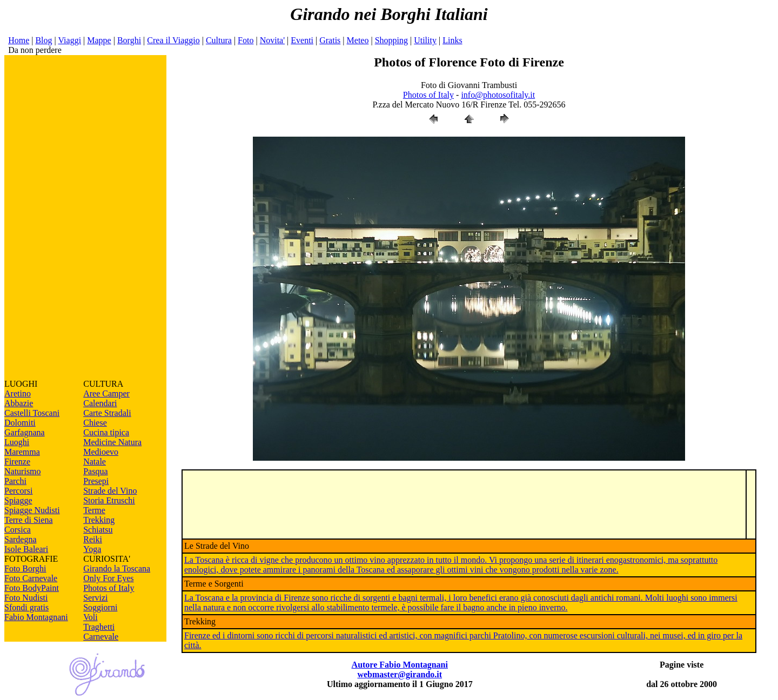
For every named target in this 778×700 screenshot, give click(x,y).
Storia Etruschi (109, 500)
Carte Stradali (107, 413)
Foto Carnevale (31, 578)
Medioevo (101, 452)
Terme (94, 510)
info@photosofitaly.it (498, 95)
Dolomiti (20, 423)
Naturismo (23, 471)
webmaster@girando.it (400, 674)
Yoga (92, 549)
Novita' (272, 40)
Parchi (15, 481)
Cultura (219, 40)
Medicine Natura (112, 442)
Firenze (17, 462)
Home (19, 40)
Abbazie (19, 403)
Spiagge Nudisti (32, 510)
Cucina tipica (106, 432)
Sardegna (21, 539)
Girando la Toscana (117, 568)
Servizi (95, 598)
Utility (425, 40)
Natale (95, 462)
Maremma (22, 452)
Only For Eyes (108, 578)
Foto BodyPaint (32, 588)
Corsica (18, 530)
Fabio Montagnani (36, 617)
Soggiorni (100, 607)
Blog (43, 40)
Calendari (100, 403)
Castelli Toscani (32, 413)
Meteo (358, 40)
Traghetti (99, 627)
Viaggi (69, 40)
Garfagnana (25, 432)
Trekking (99, 520)
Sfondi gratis (26, 607)
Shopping (391, 40)
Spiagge (18, 500)
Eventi (302, 40)
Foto (246, 40)
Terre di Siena (29, 520)
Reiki (93, 539)
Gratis (330, 40)
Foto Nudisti (26, 598)
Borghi (129, 40)
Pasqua (95, 471)
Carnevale (101, 637)
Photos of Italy (109, 588)
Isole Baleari (26, 549)
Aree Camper (106, 393)
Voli (90, 617)
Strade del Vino (110, 491)
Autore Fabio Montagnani (400, 665)
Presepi (96, 481)
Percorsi (18, 491)
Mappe (99, 40)
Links (452, 40)
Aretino (18, 393)
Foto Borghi (25, 568)
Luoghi (17, 442)
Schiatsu (98, 530)
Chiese (95, 423)
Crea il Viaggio (173, 40)
